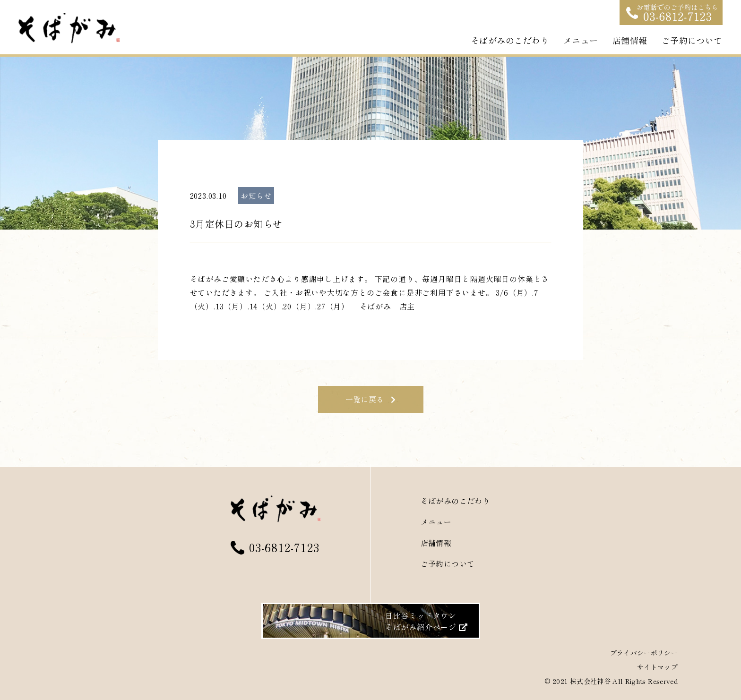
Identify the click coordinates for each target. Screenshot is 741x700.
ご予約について (692, 40)
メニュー (581, 40)
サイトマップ (657, 667)
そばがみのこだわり (510, 40)
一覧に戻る (371, 399)
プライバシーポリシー (644, 653)
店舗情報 (630, 40)
